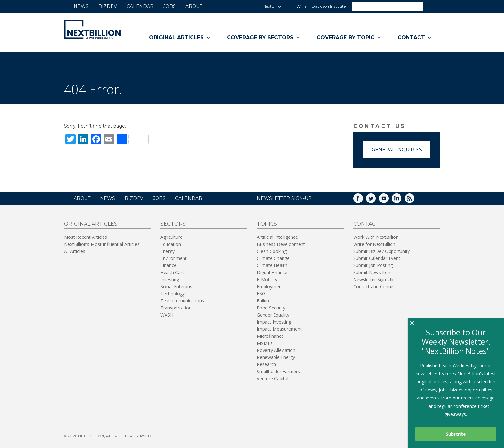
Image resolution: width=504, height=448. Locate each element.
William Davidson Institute (321, 6)
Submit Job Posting (373, 265)
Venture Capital (273, 378)
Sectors (173, 224)
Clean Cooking (272, 251)
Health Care (173, 272)
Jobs (170, 6)
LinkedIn (401, 200)
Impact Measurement (279, 329)
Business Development (281, 244)
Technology (173, 294)
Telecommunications (182, 301)
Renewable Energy (276, 357)
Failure (264, 301)
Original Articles (180, 38)
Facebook (363, 200)
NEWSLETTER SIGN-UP (284, 198)
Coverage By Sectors (264, 38)
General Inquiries (397, 150)
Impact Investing (274, 322)
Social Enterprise (178, 287)
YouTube (388, 200)
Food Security (271, 308)
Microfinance (270, 336)
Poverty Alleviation (276, 350)
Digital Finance (272, 272)
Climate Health (272, 265)
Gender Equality (273, 315)
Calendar (140, 6)
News (81, 6)
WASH (167, 315)
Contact (415, 38)
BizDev (108, 6)
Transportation (176, 308)
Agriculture (171, 237)
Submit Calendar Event (377, 258)
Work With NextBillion (376, 237)
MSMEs (265, 343)
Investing (170, 279)
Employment (270, 287)
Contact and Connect (375, 287)
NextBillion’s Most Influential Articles (102, 244)
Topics (267, 224)
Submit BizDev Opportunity (382, 251)
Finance (168, 265)
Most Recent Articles (85, 237)
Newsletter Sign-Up (373, 279)
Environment (174, 258)
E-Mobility (267, 279)
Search (431, 6)
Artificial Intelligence (277, 237)
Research (266, 364)
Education (171, 244)
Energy (167, 251)
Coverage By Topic (349, 38)
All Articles (75, 251)
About (194, 6)
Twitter (375, 200)
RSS (414, 200)
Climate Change (273, 258)
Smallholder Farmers (278, 371)
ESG (261, 294)
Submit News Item (373, 272)
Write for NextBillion (374, 244)
